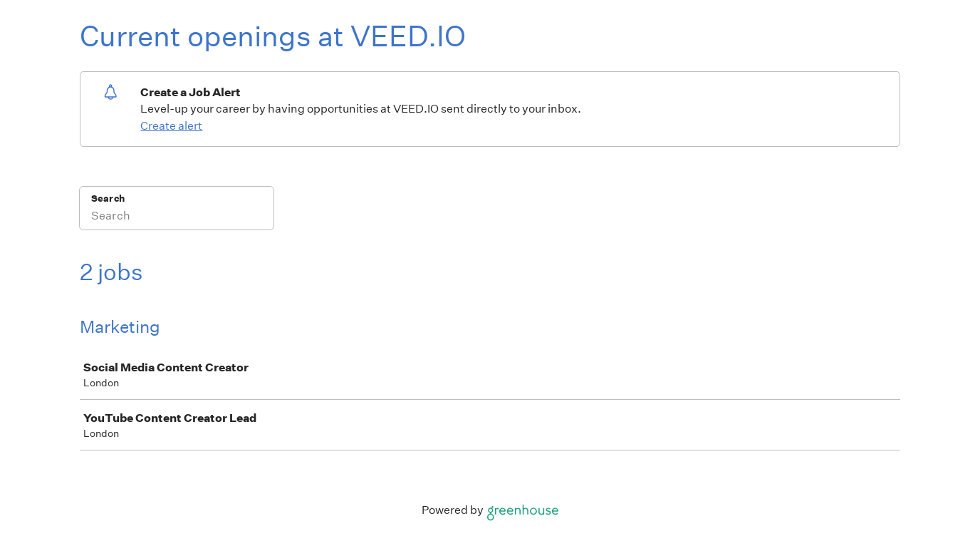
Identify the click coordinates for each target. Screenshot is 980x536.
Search (108, 199)
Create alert (171, 126)
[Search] (177, 217)
